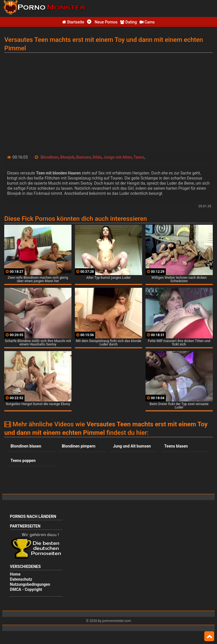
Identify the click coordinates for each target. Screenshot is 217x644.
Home (15, 574)
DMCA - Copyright (26, 589)
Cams (147, 22)
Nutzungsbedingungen (30, 584)
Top (209, 636)
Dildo (97, 157)
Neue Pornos (102, 22)
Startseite (73, 22)
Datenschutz (21, 579)
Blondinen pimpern (79, 446)
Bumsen (84, 157)
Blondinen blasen (26, 446)
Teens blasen (176, 446)
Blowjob (67, 157)
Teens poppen (23, 461)
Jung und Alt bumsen (132, 446)
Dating (128, 22)
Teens (139, 157)
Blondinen (50, 157)
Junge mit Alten (118, 157)
